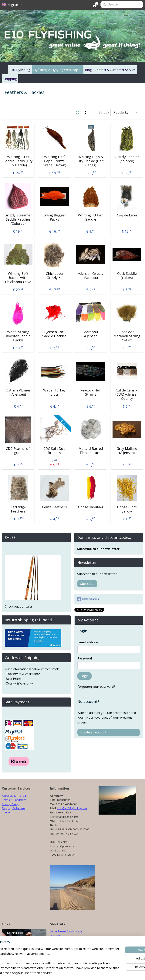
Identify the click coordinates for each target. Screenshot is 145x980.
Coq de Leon (127, 215)
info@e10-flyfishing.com (72, 808)
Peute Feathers (54, 507)
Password (85, 658)
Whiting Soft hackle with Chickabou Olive (18, 278)
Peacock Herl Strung (91, 392)
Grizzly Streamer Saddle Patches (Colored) (18, 219)
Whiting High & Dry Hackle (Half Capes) (91, 161)
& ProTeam (21, 796)
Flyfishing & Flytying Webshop (58, 70)
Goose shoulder (91, 507)
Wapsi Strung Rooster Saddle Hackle (18, 336)
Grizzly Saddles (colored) (127, 159)
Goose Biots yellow (127, 509)
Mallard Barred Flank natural (91, 451)
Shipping (10, 79)
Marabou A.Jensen (91, 334)
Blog (88, 70)
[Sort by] (125, 112)
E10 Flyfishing (20, 70)
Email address (88, 642)
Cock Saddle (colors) (127, 276)
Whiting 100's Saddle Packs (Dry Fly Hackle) (18, 161)
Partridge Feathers (18, 509)
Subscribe (87, 584)
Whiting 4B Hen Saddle (91, 217)
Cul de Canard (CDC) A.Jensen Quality (127, 394)
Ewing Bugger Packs (54, 217)
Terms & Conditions (14, 800)
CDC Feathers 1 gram (18, 451)
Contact (7, 812)
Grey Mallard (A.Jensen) (127, 451)
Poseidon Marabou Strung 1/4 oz (127, 336)
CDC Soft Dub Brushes (54, 451)
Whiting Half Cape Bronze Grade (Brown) (54, 161)
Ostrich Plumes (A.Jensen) (18, 392)
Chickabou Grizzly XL (54, 276)
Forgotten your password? (96, 687)
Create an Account (93, 732)
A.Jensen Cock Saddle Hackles (54, 334)
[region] (48, 956)
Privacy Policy (10, 804)
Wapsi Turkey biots (54, 392)
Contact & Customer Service (115, 70)
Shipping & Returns (13, 808)
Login (84, 676)
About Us (8, 796)
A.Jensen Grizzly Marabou (91, 276)
